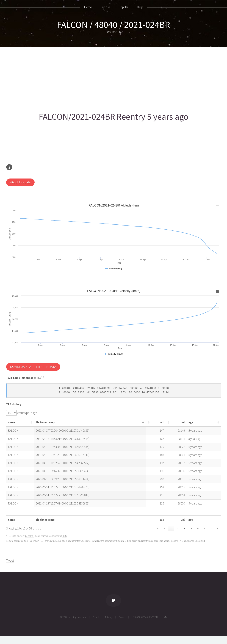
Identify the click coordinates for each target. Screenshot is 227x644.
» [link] (218, 529)
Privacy (109, 617)
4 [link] (191, 529)
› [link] (211, 529)
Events (122, 617)
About (96, 617)
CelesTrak (30, 536)
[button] (34, 422)
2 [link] (178, 529)
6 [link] (205, 529)
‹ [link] (164, 529)
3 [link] (184, 529)
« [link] (158, 529)
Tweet (10, 561)
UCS (64, 536)
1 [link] (171, 529)
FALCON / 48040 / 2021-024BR (113, 25)
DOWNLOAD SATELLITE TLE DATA (33, 367)
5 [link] (198, 529)
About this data (20, 182)
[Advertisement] (113, 77)
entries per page (27, 413)
